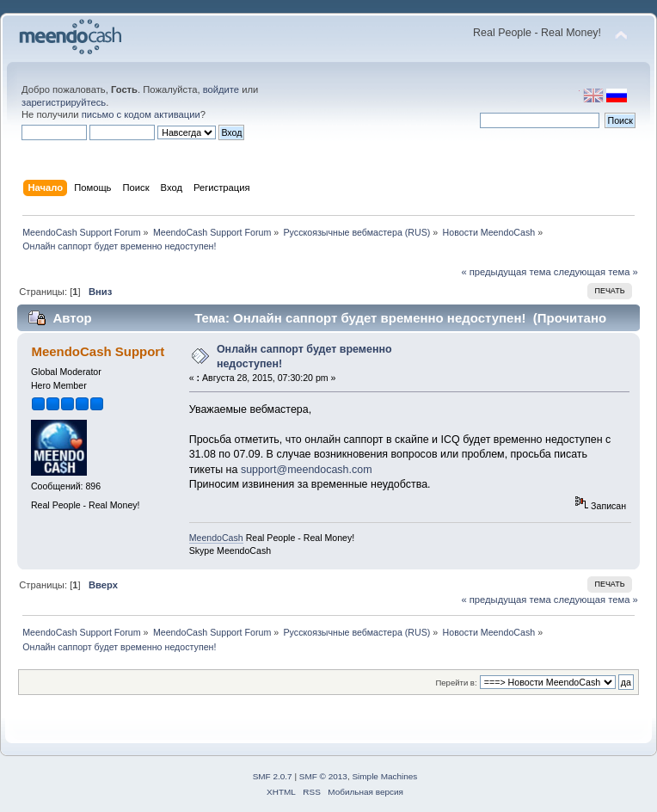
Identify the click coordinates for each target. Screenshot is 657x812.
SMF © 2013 (323, 776)
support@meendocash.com (307, 470)
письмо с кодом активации (141, 114)
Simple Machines (384, 776)
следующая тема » (596, 272)
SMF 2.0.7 (273, 776)
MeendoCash (216, 538)
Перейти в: (456, 683)
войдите (221, 89)
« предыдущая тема (506, 272)
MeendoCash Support (98, 351)
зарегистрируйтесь (64, 102)
